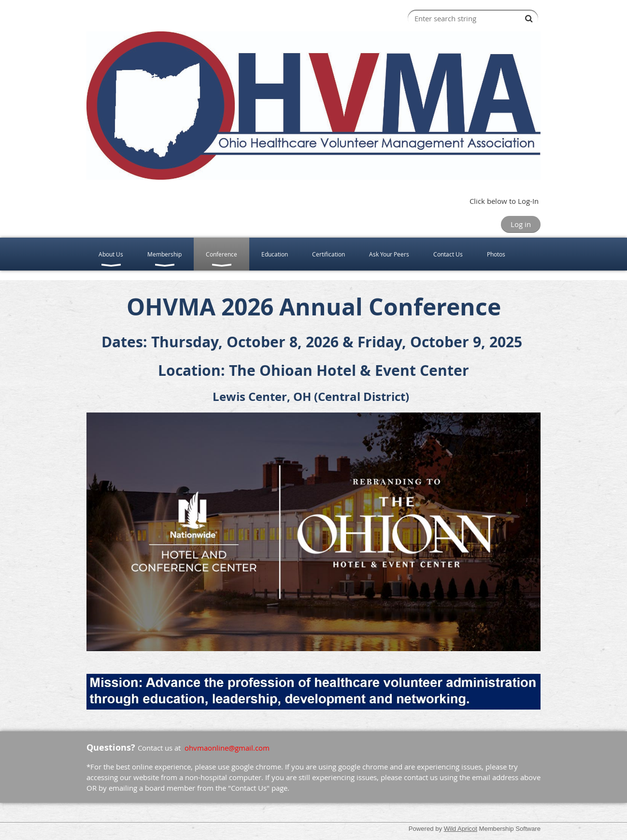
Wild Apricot (461, 829)
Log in (521, 224)
